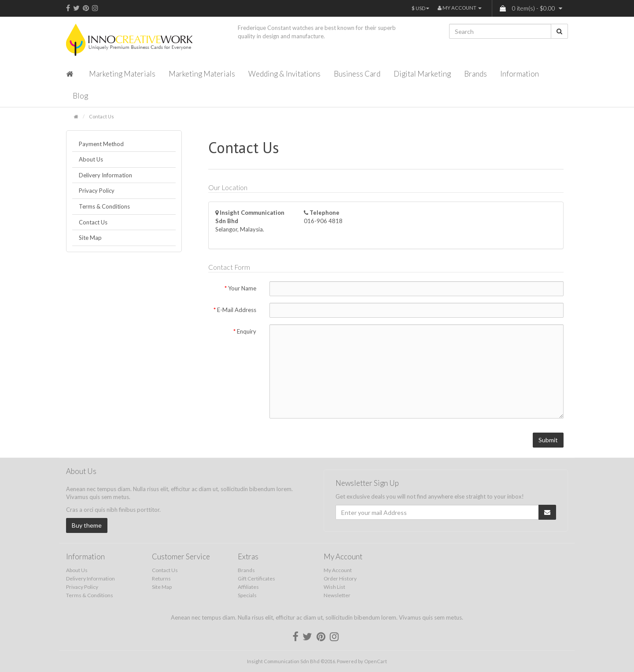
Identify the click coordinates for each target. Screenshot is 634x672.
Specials (247, 595)
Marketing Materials (122, 74)
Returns (161, 578)
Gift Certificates (256, 578)
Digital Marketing (422, 74)
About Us (91, 159)
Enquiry (247, 331)
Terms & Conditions (104, 206)
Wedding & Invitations (284, 74)
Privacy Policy (97, 191)
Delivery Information (105, 175)
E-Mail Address (237, 310)
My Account (338, 570)
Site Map (90, 238)
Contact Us (101, 116)
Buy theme (87, 525)
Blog (80, 96)
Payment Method (101, 144)
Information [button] (520, 74)
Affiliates (248, 587)
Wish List (334, 587)
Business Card (357, 74)
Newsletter (337, 595)
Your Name (242, 288)
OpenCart (376, 661)
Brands (475, 74)
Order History (340, 578)
